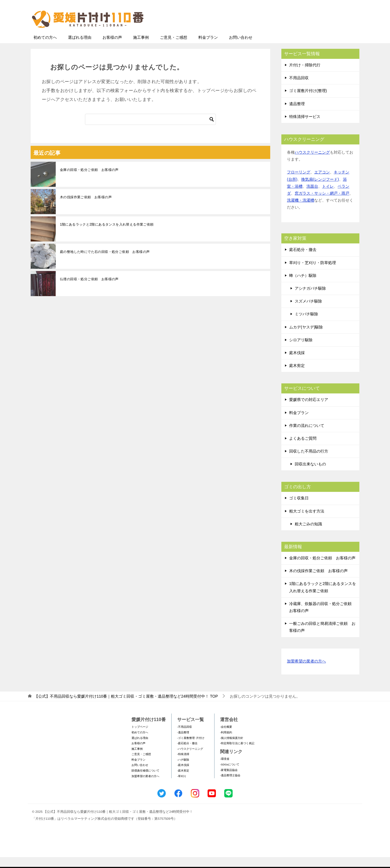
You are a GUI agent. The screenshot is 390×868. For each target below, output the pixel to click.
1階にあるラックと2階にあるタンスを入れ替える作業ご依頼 (107, 235)
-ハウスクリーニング (190, 760)
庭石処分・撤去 (303, 260)
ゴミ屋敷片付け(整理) (308, 101)
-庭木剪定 (183, 781)
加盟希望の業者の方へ (306, 672)
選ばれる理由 (80, 48)
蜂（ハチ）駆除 (303, 286)
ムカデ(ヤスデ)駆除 (306, 338)
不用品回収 (299, 89)
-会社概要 (226, 738)
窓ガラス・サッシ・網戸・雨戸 (322, 204)
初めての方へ (45, 48)
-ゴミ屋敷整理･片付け (191, 749)
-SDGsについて (230, 775)
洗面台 (312, 197)
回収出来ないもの (310, 475)
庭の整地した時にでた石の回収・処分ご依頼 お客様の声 (105, 263)
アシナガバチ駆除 (310, 299)
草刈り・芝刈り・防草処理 (313, 274)
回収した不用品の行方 (309, 462)
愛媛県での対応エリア (309, 410)
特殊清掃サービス (305, 127)
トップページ (140, 738)
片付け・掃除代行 (305, 76)
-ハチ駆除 (183, 771)
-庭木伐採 (183, 776)
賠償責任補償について (145, 781)
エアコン (322, 183)
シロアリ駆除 (301, 351)
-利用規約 (226, 743)
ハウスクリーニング (312, 163)
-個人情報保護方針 (232, 749)
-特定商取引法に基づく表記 (237, 754)
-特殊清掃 (183, 765)
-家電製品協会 (229, 781)
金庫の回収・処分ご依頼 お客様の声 (89, 181)
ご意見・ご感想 (174, 48)
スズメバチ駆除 (308, 312)
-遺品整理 (183, 743)
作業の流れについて (307, 436)
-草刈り (182, 787)
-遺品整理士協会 (230, 786)
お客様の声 (112, 48)
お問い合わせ (241, 48)
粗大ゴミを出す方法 (307, 522)
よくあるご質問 (303, 449)
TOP (126, 707)
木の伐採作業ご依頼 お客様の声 (86, 208)
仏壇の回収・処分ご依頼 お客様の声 (89, 290)
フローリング (299, 183)
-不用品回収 (185, 738)
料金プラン (208, 48)
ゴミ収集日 (299, 509)
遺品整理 (297, 115)
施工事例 (141, 48)
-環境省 (225, 770)
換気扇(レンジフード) (320, 190)
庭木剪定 (297, 376)
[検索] (150, 130)
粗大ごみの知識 (308, 535)
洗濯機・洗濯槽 (301, 211)
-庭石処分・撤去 (187, 754)
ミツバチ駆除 (306, 325)
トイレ (328, 197)
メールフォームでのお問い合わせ (308, 32)
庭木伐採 (297, 364)
